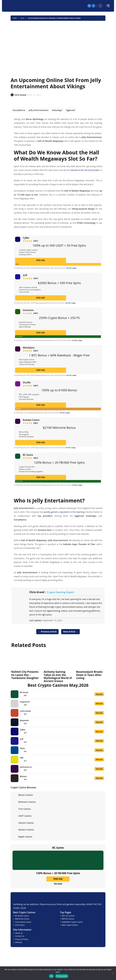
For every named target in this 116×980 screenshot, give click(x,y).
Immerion (28, 310)
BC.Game (28, 455)
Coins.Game (25, 711)
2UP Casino (20, 925)
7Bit (22, 758)
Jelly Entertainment (39, 110)
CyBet (26, 238)
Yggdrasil (71, 110)
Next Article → (72, 632)
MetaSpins (29, 348)
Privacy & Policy (22, 939)
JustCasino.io (26, 767)
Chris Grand (37, 592)
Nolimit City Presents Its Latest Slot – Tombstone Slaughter (25, 675)
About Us (19, 933)
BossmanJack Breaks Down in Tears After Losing (89, 675)
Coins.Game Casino (23, 922)
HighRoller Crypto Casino (72, 922)
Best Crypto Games (70, 925)
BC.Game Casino (22, 916)
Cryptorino (25, 702)
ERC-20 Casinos (68, 916)
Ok (51, 976)
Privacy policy (62, 976)
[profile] (100, 6)
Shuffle (27, 382)
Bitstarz (23, 776)
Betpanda (24, 720)
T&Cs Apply (58, 884)
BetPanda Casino (22, 919)
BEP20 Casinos (68, 919)
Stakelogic (57, 110)
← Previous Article (46, 632)
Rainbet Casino (31, 420)
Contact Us (20, 936)
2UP (25, 275)
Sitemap (19, 942)
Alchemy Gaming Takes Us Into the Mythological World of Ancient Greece (58, 676)
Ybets (22, 748)
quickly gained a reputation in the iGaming (64, 512)
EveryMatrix (19, 110)
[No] (113, 973)
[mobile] (108, 6)
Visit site (58, 260)
